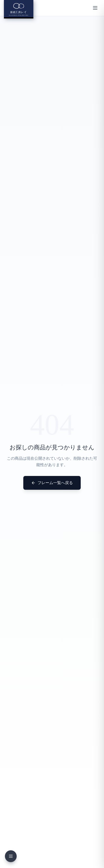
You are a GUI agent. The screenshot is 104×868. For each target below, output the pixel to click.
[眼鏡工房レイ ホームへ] (19, 9)
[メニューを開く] (95, 8)
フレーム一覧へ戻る (52, 483)
